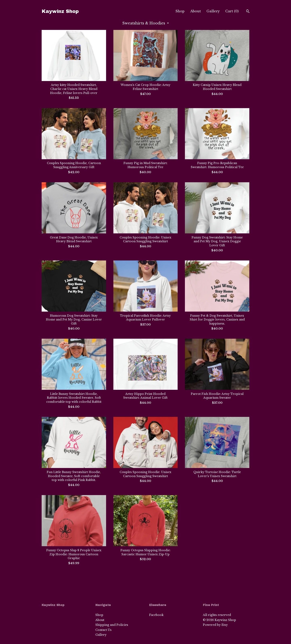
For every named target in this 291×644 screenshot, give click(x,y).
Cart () (232, 11)
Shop (180, 11)
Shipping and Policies (112, 625)
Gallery (213, 11)
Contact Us (103, 630)
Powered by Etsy (215, 625)
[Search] (248, 12)
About (196, 11)
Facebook (156, 615)
